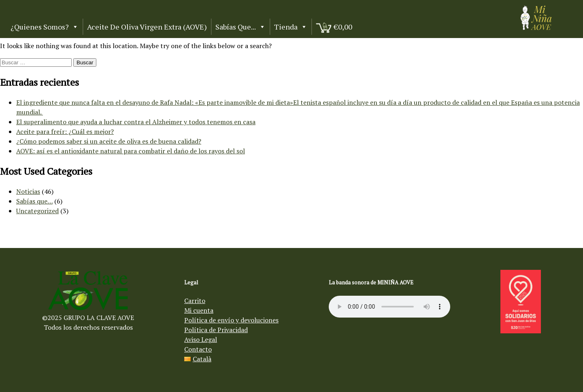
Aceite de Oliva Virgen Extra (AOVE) (147, 27)
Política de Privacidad (216, 330)
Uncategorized (37, 211)
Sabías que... (240, 27)
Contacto (198, 349)
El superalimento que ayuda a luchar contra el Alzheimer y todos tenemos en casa (136, 122)
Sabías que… (34, 201)
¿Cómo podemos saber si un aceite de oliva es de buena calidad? (109, 141)
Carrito (195, 301)
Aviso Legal (201, 339)
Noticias (28, 191)
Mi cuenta (199, 310)
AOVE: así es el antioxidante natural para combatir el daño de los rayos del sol (131, 151)
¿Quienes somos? (45, 27)
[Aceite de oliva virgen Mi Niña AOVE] (536, 28)
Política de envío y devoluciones (231, 320)
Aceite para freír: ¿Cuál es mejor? (65, 131)
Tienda (291, 27)
